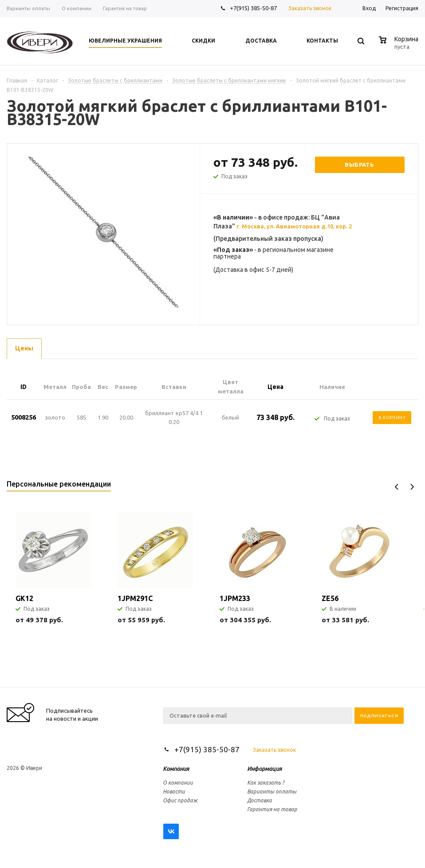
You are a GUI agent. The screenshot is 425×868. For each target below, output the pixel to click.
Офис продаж (180, 800)
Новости (174, 791)
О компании (178, 783)
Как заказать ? (266, 783)
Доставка (260, 800)
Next (412, 487)
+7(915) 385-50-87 (254, 8)
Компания (176, 769)
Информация (264, 769)
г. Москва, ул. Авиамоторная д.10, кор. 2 (294, 226)
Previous (397, 487)
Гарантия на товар (272, 809)
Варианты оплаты (272, 791)
